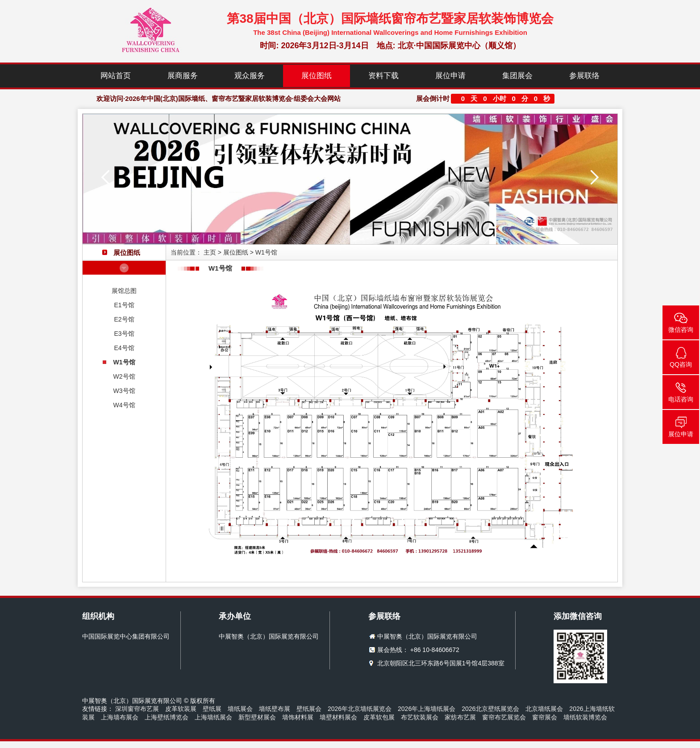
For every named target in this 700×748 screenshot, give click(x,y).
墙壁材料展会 (338, 717)
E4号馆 (124, 348)
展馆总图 (124, 291)
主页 (210, 252)
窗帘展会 (545, 717)
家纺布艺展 (460, 717)
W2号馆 (124, 376)
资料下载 (383, 76)
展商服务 (183, 76)
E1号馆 (124, 305)
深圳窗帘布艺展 (137, 709)
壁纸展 (212, 709)
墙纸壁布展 (275, 709)
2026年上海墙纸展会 (427, 709)
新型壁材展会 (257, 717)
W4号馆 (124, 405)
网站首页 (116, 76)
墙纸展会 (240, 709)
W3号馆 (124, 391)
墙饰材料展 (298, 717)
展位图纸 (317, 76)
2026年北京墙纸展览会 (360, 709)
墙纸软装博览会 (585, 717)
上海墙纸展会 (213, 717)
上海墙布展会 (120, 717)
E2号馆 (124, 319)
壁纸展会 (309, 709)
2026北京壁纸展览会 (490, 709)
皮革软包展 (379, 717)
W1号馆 (124, 362)
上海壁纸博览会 (167, 717)
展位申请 (450, 76)
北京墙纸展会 (544, 709)
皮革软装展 (181, 709)
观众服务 (250, 76)
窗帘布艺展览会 (504, 717)
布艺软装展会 (420, 717)
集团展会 (517, 76)
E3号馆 (124, 334)
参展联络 (584, 76)
